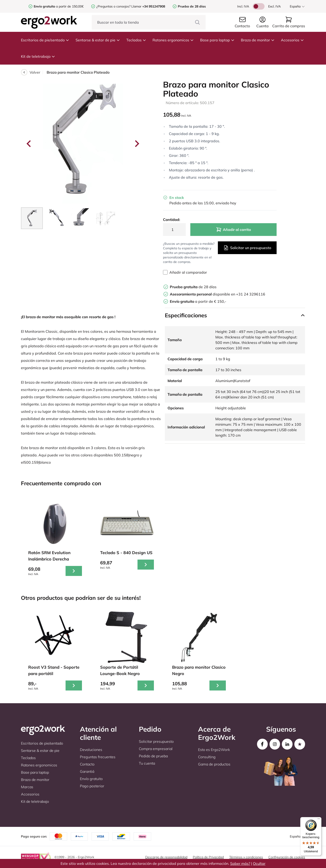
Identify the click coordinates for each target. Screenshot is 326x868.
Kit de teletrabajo (38, 56)
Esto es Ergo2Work (214, 750)
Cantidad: (172, 220)
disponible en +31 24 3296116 (218, 294)
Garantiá (87, 771)
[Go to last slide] (29, 144)
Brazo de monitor (258, 40)
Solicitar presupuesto (156, 741)
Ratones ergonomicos (173, 40)
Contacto (87, 764)
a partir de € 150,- (198, 301)
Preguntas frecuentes (98, 757)
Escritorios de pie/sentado (45, 40)
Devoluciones (91, 750)
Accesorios (292, 40)
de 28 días (193, 287)
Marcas (27, 787)
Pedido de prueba (153, 756)
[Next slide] (137, 144)
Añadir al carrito (233, 230)
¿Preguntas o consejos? (113, 6)
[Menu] (319, 820)
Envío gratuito (91, 779)
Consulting (207, 757)
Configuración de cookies (287, 857)
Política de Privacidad (208, 857)
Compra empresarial (156, 749)
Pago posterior (92, 786)
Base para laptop (217, 40)
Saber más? (240, 863)
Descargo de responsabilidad (166, 857)
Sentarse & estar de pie (98, 40)
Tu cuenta (147, 763)
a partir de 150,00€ (59, 6)
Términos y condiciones (246, 857)
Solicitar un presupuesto (247, 248)
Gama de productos (214, 764)
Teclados (136, 40)
